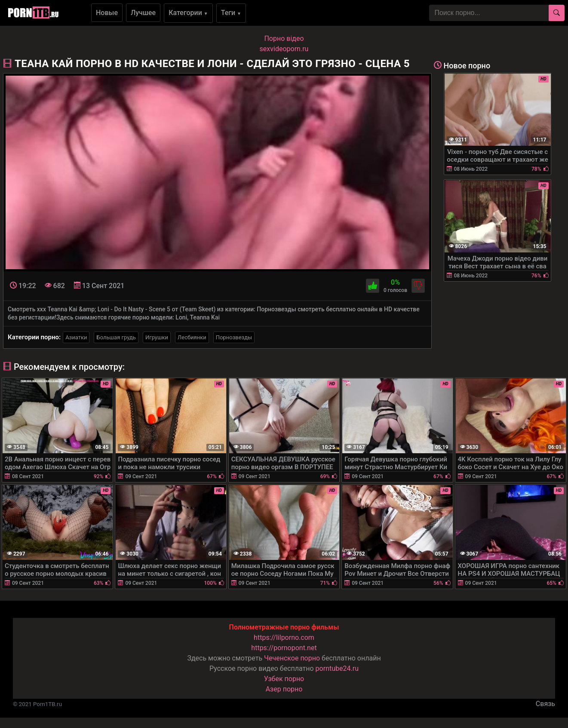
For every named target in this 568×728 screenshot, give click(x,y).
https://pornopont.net (284, 648)
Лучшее (143, 13)
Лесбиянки (192, 337)
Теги (231, 13)
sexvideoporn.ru (284, 49)
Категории (188, 13)
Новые (107, 13)
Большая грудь (116, 337)
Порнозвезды (234, 337)
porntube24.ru (337, 668)
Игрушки (157, 337)
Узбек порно (284, 679)
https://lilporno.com (284, 637)
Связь (545, 704)
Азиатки (76, 337)
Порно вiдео (284, 38)
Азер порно (284, 689)
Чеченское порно (292, 658)
